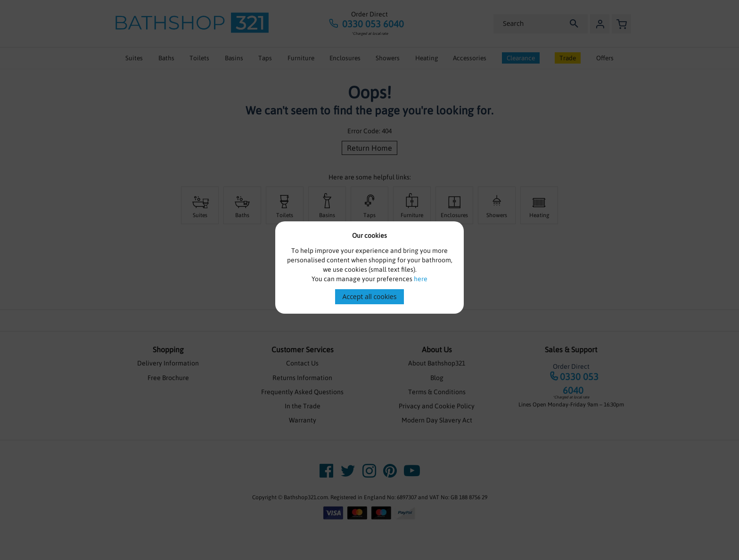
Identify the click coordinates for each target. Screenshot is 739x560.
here (421, 279)
